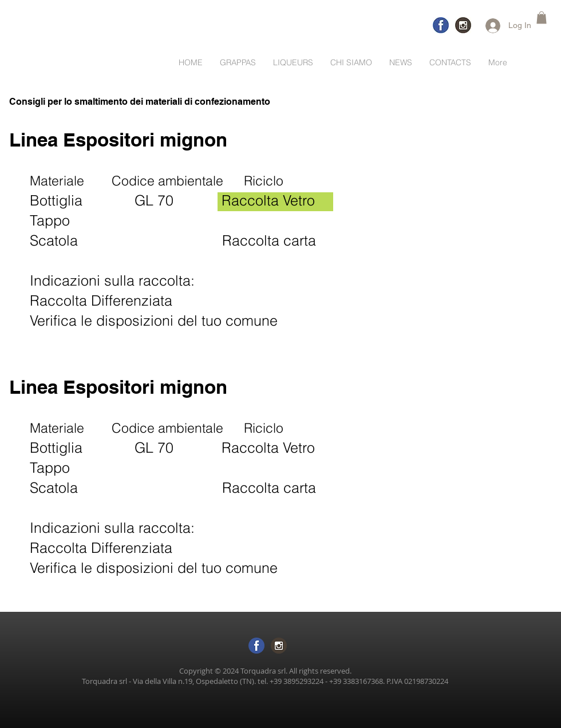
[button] (542, 18)
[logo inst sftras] (279, 646)
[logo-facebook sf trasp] (256, 646)
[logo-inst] (463, 25)
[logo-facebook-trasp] (441, 25)
